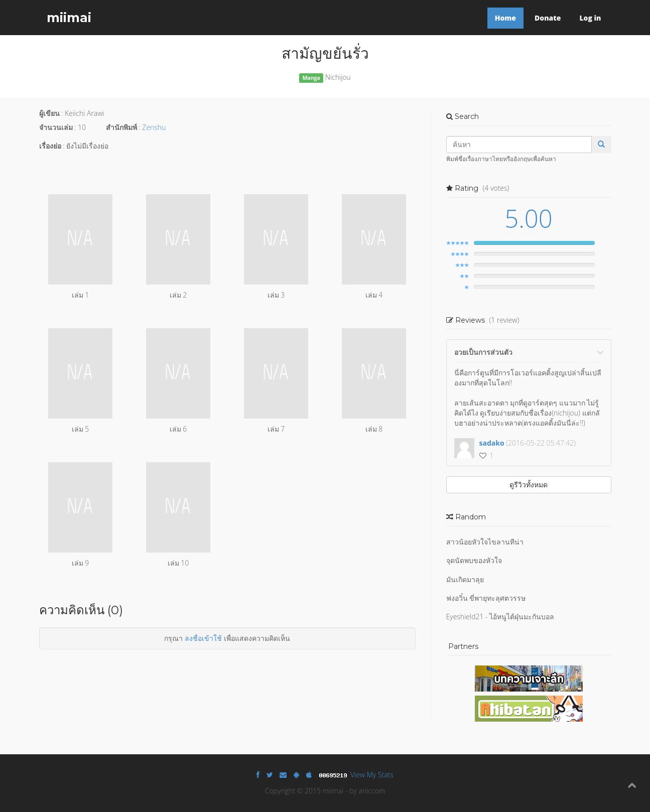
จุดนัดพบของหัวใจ (474, 560)
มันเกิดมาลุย (465, 579)
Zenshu (154, 127)
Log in (590, 18)
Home (505, 18)
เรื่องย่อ (50, 146)
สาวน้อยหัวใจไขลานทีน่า (485, 542)
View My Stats (372, 775)
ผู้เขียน (49, 113)
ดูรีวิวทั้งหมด (529, 485)
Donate (548, 18)
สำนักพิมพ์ (121, 127)
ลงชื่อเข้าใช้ (203, 638)
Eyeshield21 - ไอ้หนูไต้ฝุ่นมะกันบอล (500, 617)
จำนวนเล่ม (56, 127)
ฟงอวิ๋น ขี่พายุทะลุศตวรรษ (486, 598)
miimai (69, 18)
